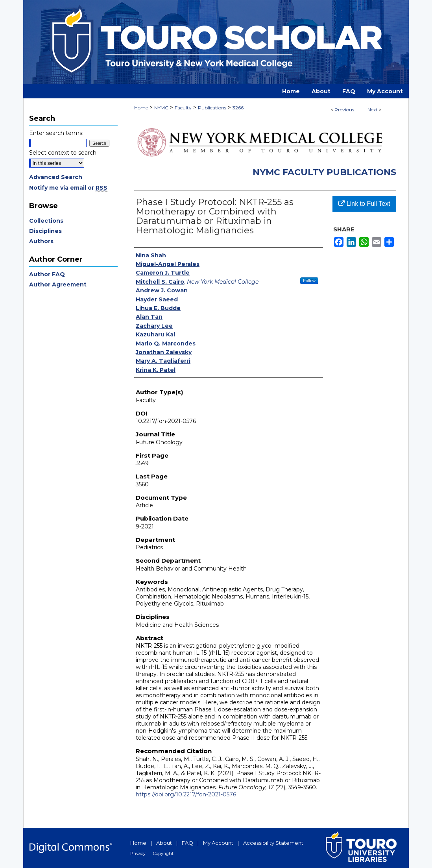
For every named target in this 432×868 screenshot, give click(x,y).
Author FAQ (47, 274)
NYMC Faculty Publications (324, 172)
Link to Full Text (364, 204)
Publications (212, 108)
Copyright (163, 853)
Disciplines (45, 231)
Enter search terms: (56, 133)
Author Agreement (58, 284)
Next (373, 110)
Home (141, 108)
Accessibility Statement (273, 843)
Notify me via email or (68, 188)
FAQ (187, 843)
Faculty (183, 108)
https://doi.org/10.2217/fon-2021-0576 (186, 794)
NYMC (161, 108)
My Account (218, 843)
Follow (309, 281)
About (164, 843)
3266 (238, 108)
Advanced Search (56, 177)
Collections (46, 221)
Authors (41, 241)
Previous (344, 110)
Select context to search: (63, 153)
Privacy (138, 853)
